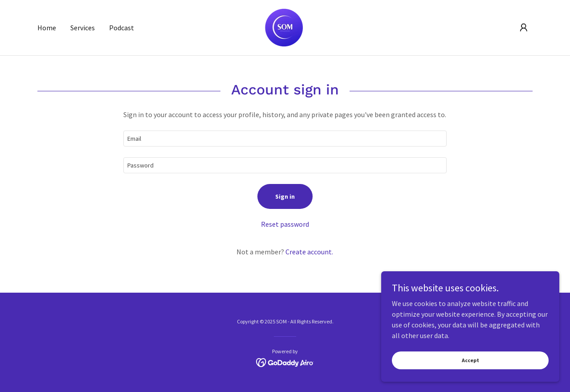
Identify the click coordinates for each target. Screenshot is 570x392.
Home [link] (47, 28)
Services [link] (83, 28)
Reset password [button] (285, 224)
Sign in (285, 196)
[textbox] (285, 139)
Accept (470, 360)
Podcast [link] (122, 28)
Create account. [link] (309, 252)
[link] (285, 27)
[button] (524, 28)
